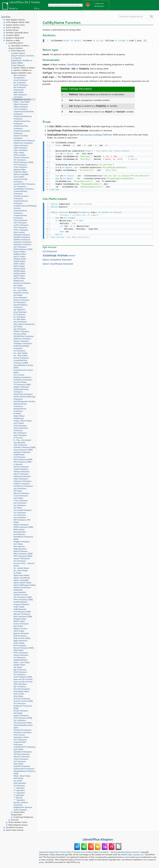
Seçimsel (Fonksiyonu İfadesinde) (22, 589)
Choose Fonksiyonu (21, 157)
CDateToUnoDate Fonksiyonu (21, 137)
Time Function (19, 735)
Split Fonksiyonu (20, 684)
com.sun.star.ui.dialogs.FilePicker (96, 134)
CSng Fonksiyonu (21, 220)
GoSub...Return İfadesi (23, 421)
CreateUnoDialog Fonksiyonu (20, 192)
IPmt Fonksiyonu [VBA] (23, 459)
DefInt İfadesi (19, 266)
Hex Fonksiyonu (20, 433)
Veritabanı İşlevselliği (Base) (17, 33)
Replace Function (20, 629)
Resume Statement (21, 633)
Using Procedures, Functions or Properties (22, 57)
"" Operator (18, 798)
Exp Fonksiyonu (20, 329)
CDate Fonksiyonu (21, 145)
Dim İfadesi (18, 285)
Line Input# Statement (22, 510)
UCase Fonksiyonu (21, 759)
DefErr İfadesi (19, 264)
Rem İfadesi (18, 626)
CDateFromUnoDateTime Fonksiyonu (24, 113)
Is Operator (18, 464)
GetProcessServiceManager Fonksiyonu (24, 398)
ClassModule (73, 64)
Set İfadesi (18, 667)
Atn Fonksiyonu (20, 87)
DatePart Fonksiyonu (22, 240)
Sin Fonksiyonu (20, 674)
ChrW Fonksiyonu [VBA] (23, 162)
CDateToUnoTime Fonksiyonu (21, 127)
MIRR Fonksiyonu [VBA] (23, 527)
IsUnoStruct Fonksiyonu (23, 486)
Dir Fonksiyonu (20, 288)
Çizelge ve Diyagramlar (15, 38)
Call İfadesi (18, 97)
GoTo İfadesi (19, 423)
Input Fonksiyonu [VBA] (23, 450)
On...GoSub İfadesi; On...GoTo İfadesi (21, 569)
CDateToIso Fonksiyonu (23, 143)
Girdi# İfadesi (19, 455)
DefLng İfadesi (19, 269)
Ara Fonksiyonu (20, 658)
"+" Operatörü (19, 793)
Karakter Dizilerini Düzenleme (21, 804)
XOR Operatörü (20, 783)
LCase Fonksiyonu (21, 496)
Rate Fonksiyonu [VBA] (23, 616)
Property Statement (21, 604)
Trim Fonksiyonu (20, 740)
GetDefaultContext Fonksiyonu (21, 391)
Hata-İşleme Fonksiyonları (24, 324)
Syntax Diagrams (18, 65)
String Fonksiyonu (21, 711)
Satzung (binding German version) (125, 852)
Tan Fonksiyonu (20, 720)
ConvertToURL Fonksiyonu (24, 184)
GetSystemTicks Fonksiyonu (20, 410)
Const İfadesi (19, 177)
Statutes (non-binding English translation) (91, 852)
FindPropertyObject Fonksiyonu (21, 347)
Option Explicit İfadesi (22, 583)
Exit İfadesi (18, 327)
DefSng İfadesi (20, 273)
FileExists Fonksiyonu (22, 339)
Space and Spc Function (23, 679)
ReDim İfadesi (19, 621)
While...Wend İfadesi (22, 776)
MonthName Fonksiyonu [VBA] (23, 538)
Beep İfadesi (19, 92)
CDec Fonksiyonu (21, 150)
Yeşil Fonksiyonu (20, 426)
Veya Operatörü (20, 592)
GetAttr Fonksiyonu (21, 387)
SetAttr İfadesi (19, 665)
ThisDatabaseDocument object (23, 726)
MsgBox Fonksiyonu (22, 542)
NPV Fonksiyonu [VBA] (23, 556)
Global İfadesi (19, 416)
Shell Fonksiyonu (20, 672)
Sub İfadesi (18, 713)
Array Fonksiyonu (20, 80)
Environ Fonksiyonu (21, 300)
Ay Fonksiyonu (19, 534)
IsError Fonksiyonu (21, 474)
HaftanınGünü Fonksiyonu (24, 769)
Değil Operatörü (20, 549)
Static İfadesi (19, 694)
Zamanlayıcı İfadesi (21, 737)
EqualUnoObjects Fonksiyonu (20, 306)
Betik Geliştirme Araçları (18, 825)
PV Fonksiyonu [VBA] (22, 612)
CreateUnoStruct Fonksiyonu (20, 212)
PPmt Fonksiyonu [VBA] (23, 600)
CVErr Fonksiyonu (21, 230)
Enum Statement (20, 298)
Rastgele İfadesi (20, 619)
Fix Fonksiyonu (20, 351)
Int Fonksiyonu (19, 457)
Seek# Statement (20, 660)
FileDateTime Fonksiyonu (24, 336)
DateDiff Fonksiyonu (22, 237)
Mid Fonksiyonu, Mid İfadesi (22, 521)
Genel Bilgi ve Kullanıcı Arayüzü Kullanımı (19, 47)
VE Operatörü (19, 78)
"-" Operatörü (19, 788)
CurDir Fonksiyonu (21, 225)
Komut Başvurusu (18, 51)
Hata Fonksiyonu (20, 322)
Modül (12, 8)
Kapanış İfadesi (20, 170)
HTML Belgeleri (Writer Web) (18, 22)
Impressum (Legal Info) (49, 852)
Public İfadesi (19, 607)
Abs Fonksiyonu (20, 75)
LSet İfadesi (18, 498)
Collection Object (20, 172)
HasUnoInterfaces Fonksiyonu (21, 429)
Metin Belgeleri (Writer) (15, 20)
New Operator (19, 546)
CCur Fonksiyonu (20, 109)
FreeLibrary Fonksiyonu (23, 380)
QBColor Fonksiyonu (22, 614)
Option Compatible (21, 174)
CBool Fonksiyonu (21, 104)
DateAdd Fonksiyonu (22, 235)
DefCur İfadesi (19, 256)
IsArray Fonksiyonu (21, 467)
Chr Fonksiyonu (20, 160)
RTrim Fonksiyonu (21, 653)
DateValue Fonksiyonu (22, 244)
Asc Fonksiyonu (20, 83)
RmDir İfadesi (19, 643)
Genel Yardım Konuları (15, 830)
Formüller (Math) (13, 35)
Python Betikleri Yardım (18, 822)
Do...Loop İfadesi (20, 290)
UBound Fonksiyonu (22, 757)
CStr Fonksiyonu (20, 223)
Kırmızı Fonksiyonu (21, 624)
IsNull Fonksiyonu (21, 479)
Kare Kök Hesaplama (22, 689)
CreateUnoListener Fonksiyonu (21, 197)
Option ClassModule (22, 578)
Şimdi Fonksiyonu (21, 551)
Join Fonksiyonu (20, 488)
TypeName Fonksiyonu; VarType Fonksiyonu (23, 753)
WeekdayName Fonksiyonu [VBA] (24, 772)
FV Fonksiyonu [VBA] (22, 385)
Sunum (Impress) (13, 27)
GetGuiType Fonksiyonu (23, 394)
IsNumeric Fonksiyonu (22, 481)
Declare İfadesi (20, 252)
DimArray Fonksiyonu (22, 283)
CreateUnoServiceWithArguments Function (25, 207)
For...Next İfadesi (20, 353)
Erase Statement (20, 312)
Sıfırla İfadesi (19, 631)
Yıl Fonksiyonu (19, 786)
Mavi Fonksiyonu (20, 95)
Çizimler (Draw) (12, 30)
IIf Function (18, 438)
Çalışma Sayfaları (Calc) (15, 25)
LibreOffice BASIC (16, 43)
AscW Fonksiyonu (21, 85)
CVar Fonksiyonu (20, 227)
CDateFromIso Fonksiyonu (24, 141)
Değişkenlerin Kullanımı (23, 807)
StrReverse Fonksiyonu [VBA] (23, 707)
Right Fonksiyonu (20, 641)
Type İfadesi (18, 749)
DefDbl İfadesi (19, 261)
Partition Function (21, 595)
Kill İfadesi (18, 491)
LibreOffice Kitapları (98, 839)
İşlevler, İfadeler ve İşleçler (24, 68)
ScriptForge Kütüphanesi (23, 817)
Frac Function (19, 375)
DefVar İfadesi (19, 278)
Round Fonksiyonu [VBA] (24, 648)
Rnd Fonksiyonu (20, 645)
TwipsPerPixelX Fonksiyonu (20, 743)
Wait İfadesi (18, 764)
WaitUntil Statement (22, 766)
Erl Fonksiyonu (19, 314)
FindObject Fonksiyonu (23, 343)
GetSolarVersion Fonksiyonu (20, 405)
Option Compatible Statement (57, 259)
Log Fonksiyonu (20, 517)
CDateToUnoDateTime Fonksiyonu (23, 118)
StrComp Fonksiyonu (22, 699)
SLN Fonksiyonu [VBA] (23, 677)
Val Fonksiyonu (20, 761)
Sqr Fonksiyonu (20, 687)
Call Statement (50, 251)
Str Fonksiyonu (20, 703)
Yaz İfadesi (18, 781)
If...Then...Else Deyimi (22, 440)
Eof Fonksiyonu (20, 302)
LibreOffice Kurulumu (14, 827)
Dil (36, 8)
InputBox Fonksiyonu (22, 452)
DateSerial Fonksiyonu (23, 242)
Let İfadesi (18, 508)
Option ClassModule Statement (58, 263)
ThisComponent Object (23, 723)
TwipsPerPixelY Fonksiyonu (24, 747)
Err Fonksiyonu (20, 317)
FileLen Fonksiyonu (21, 341)
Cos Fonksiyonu (20, 186)
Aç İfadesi (17, 573)
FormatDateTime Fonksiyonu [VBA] (21, 362)
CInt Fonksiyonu (20, 165)
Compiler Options (18, 53)
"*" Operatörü (19, 790)
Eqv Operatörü (19, 310)
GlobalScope (19, 90)
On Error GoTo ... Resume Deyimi (24, 565)
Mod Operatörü (20, 532)
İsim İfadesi (18, 544)
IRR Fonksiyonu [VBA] (22, 462)
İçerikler (6, 17)
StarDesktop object (21, 691)
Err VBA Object (20, 319)
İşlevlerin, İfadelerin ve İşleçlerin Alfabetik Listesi (21, 72)
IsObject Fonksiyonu (22, 484)
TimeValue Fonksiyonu (22, 732)
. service (59, 255)
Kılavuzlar (15, 820)
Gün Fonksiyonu (20, 247)
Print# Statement (20, 602)
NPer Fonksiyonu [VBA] (23, 554)
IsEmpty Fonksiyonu (22, 472)
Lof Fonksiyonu (20, 515)
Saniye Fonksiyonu (21, 655)
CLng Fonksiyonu (20, 167)
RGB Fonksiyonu (20, 636)
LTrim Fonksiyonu (21, 500)
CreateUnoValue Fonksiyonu (20, 217)
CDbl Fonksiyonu (20, 148)
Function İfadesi (20, 382)
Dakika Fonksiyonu (21, 525)
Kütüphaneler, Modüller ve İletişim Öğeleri (22, 62)
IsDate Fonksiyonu (21, 469)
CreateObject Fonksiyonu (24, 189)
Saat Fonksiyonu (20, 435)
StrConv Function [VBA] (23, 701)
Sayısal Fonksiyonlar (22, 558)
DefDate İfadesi (20, 259)
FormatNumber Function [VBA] (23, 366)
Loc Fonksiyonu (20, 513)
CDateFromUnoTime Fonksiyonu (22, 122)
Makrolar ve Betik (13, 40)
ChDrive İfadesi (20, 155)
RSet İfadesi (18, 650)
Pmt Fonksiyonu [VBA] (23, 597)
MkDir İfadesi (19, 529)
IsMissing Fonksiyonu (22, 476)
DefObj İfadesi (19, 271)
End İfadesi (18, 295)
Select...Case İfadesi (22, 102)
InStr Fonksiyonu (20, 445)
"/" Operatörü (19, 795)
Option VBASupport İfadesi (24, 585)
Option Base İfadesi (21, 575)
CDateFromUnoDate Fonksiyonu (22, 132)
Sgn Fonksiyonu (20, 670)
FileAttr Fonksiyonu (21, 331)
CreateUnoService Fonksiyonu (21, 202)
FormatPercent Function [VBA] (23, 371)
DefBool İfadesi (20, 254)
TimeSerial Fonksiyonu (23, 730)
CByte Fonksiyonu (21, 107)
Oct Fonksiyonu (20, 561)
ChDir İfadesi (19, 153)
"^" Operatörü (19, 800)
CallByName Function (22, 99)
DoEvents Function (21, 293)
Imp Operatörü (19, 443)
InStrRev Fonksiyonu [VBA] (24, 447)
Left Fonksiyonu (20, 503)
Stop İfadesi (18, 696)
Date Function (19, 232)
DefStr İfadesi (19, 276)
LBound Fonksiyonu (21, 493)
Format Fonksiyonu (21, 358)
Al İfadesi (17, 414)
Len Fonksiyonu (20, 505)
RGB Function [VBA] (22, 638)
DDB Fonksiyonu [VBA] (23, 249)
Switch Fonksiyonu (21, 716)
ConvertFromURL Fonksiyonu (21, 180)
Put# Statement (20, 609)
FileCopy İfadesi (20, 334)
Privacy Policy (66, 852)
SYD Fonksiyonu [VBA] (23, 718)
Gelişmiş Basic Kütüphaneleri (18, 813)
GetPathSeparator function (24, 401)
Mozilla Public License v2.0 (132, 855)
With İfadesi (18, 778)
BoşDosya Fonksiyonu (22, 377)
